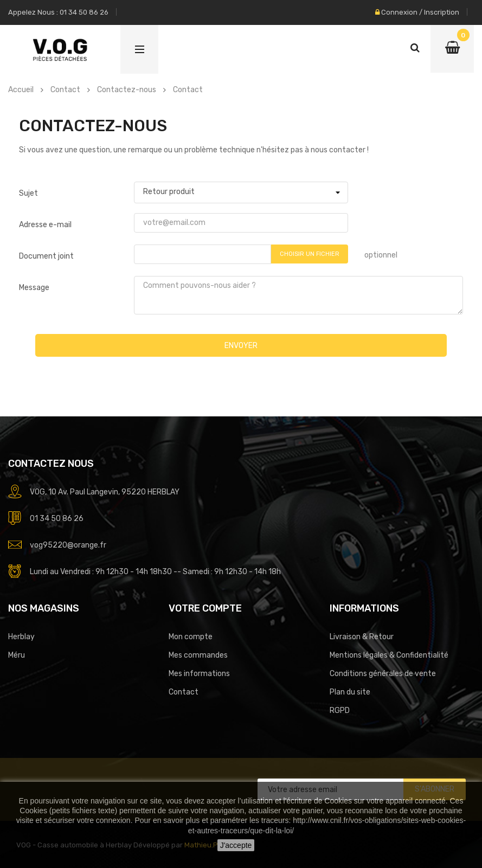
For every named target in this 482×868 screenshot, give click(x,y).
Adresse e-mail (45, 225)
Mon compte (191, 637)
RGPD (340, 711)
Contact (184, 692)
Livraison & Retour (362, 637)
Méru (17, 655)
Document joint (46, 256)
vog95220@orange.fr (68, 545)
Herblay (21, 637)
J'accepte (236, 845)
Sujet (28, 193)
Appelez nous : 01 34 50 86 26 (58, 12)
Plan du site (350, 692)
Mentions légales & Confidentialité (389, 655)
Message (34, 288)
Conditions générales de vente (383, 674)
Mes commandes (198, 655)
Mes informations (199, 674)
